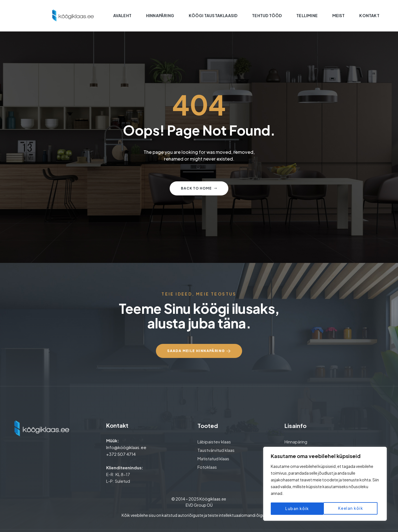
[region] (325, 484)
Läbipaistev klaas (214, 442)
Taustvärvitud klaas (216, 450)
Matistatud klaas (213, 458)
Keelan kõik (298, 509)
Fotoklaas (207, 467)
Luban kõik (353, 509)
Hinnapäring (296, 442)
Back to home (199, 188)
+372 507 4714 (121, 454)
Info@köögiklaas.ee (126, 447)
